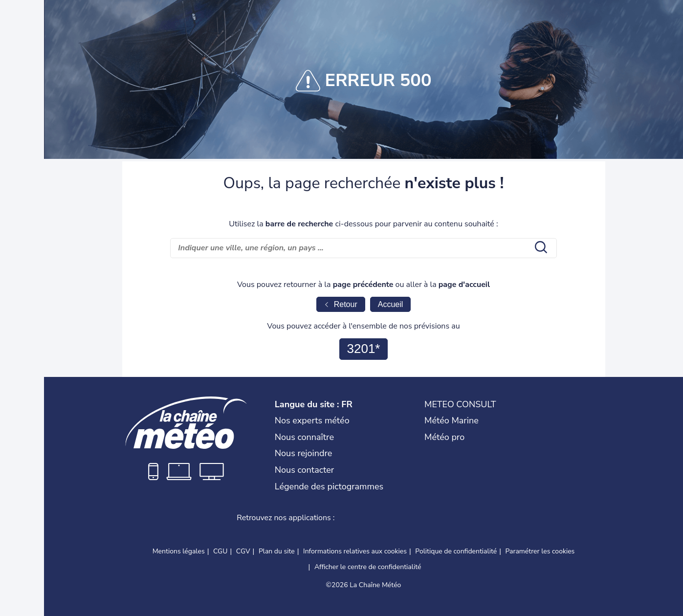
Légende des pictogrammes (329, 486)
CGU (220, 551)
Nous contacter (305, 470)
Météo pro (444, 437)
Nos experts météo (312, 420)
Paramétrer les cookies (540, 551)
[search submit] (540, 248)
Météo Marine (452, 420)
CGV (243, 551)
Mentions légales (179, 551)
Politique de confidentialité (456, 551)
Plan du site (277, 551)
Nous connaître (304, 437)
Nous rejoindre (304, 453)
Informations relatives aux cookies (355, 551)
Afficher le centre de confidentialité (368, 567)
